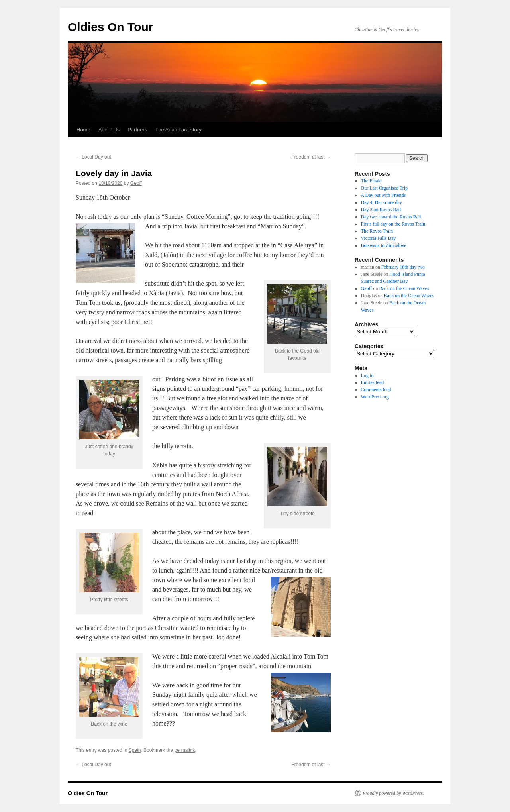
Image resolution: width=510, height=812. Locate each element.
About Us (109, 130)
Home (83, 130)
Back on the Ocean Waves (404, 288)
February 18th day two (403, 267)
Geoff (136, 183)
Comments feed (376, 390)
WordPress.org (375, 397)
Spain (135, 750)
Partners (137, 130)
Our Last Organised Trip (384, 188)
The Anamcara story (178, 130)
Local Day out (93, 157)
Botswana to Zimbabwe (384, 245)
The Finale (371, 181)
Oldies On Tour (110, 27)
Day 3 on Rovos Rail (381, 210)
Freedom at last (311, 157)
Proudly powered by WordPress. (393, 793)
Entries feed (373, 382)
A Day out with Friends (383, 195)
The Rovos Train (377, 231)
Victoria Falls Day (379, 238)
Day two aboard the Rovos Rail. (392, 217)
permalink (184, 750)
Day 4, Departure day (382, 202)
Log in (367, 375)
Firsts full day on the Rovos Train (393, 224)
